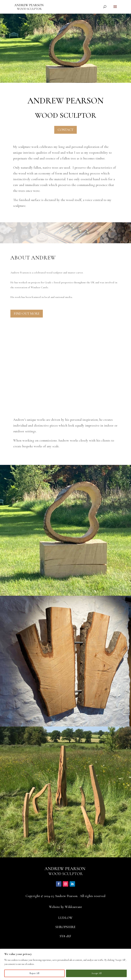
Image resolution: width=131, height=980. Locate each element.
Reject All (34, 973)
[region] (65, 964)
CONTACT (65, 130)
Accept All (96, 973)
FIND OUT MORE (27, 314)
